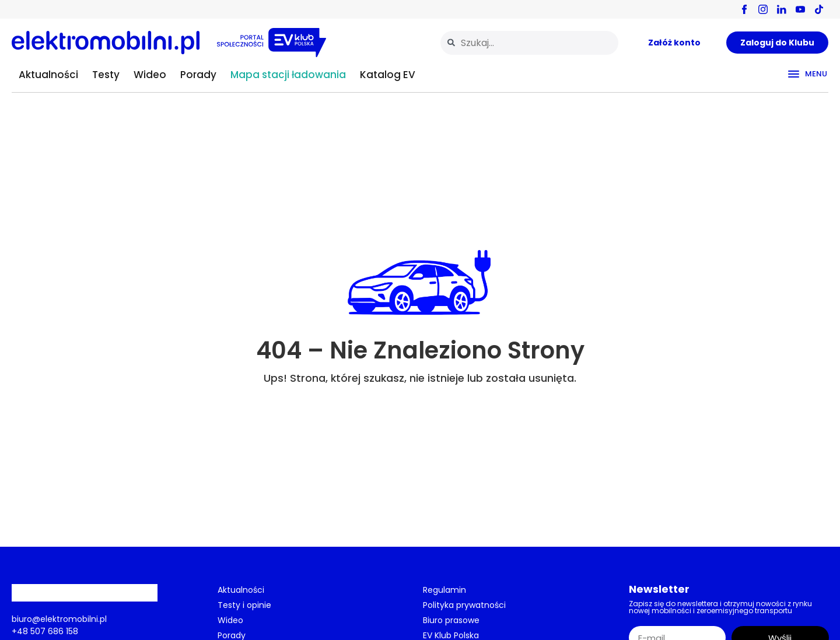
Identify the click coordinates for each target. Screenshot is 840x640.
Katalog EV (388, 75)
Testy (106, 75)
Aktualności (48, 75)
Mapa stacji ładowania (288, 75)
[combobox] (529, 43)
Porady (198, 75)
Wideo (150, 75)
